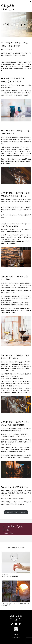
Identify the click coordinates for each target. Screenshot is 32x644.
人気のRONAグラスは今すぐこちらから (16, 512)
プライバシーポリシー (16, 637)
